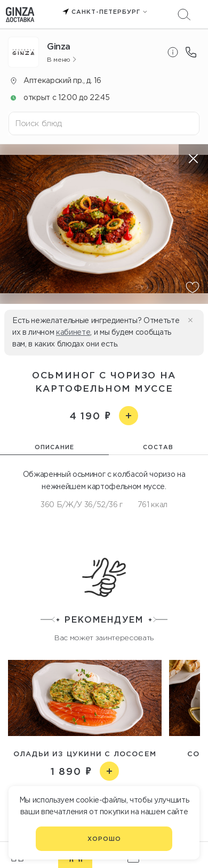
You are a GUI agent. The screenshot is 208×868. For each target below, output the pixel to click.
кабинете (73, 332)
